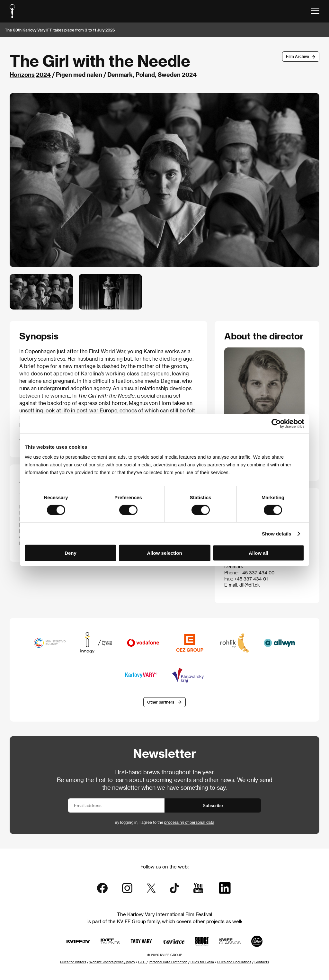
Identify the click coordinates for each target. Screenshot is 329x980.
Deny (71, 553)
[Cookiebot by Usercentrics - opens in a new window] (276, 423)
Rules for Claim (202, 962)
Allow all (258, 553)
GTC (142, 962)
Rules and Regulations (234, 962)
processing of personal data (189, 822)
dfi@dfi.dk (250, 585)
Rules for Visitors (73, 962)
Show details (277, 533)
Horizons (22, 74)
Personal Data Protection (168, 962)
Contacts (262, 962)
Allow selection (164, 553)
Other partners (161, 702)
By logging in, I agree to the (164, 822)
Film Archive (298, 56)
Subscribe (213, 805)
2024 (43, 74)
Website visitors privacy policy (112, 962)
